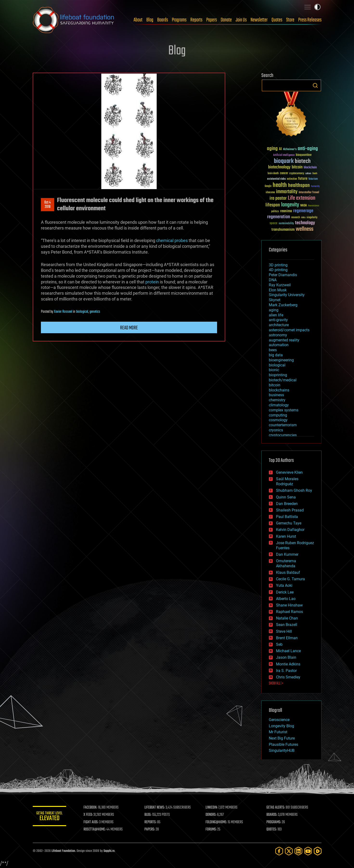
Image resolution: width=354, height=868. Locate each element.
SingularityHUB (282, 750)
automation (279, 345)
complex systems (284, 410)
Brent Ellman (287, 638)
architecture (279, 325)
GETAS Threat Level (50, 817)
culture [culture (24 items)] (308, 174)
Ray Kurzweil (280, 285)
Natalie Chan (287, 618)
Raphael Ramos (290, 612)
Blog (150, 20)
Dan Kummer (287, 554)
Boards (163, 20)
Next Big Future (282, 738)
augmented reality (284, 340)
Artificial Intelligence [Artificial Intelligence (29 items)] (284, 155)
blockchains (279, 390)
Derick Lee (285, 592)
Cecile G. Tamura (290, 579)
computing (278, 415)
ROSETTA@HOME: (95, 830)
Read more (129, 328)
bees (273, 350)
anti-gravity (278, 320)
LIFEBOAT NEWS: (155, 808)
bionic (274, 370)
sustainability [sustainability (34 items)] (286, 224)
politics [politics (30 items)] (275, 212)
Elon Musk (278, 290)
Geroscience (279, 720)
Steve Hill (284, 631)
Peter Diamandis (283, 275)
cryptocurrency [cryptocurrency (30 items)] (297, 174)
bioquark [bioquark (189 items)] (284, 161)
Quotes (277, 20)
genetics (95, 312)
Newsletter (259, 20)
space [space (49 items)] (274, 223)
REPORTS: (151, 822)
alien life (276, 315)
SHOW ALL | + (276, 683)
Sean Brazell (287, 625)
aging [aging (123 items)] (272, 149)
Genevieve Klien (289, 472)
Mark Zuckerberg (283, 305)
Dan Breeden (287, 504)
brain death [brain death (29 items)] (273, 174)
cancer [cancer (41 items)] (284, 173)
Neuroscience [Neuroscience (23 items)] (314, 206)
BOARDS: (272, 815)
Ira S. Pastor (286, 671)
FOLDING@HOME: (216, 822)
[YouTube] (308, 851)
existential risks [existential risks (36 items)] (276, 179)
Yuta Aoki (284, 585)
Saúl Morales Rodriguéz (287, 481)
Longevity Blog (281, 726)
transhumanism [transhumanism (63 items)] (283, 230)
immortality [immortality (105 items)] (287, 192)
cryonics (276, 430)
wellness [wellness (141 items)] (305, 229)
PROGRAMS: (274, 822)
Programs (179, 20)
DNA (273, 280)
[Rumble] (318, 851)
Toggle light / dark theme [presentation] (317, 7)
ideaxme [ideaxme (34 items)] (270, 193)
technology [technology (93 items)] (305, 223)
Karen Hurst (286, 536)
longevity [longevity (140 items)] (290, 205)
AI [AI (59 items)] (280, 149)
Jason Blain (286, 657)
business (276, 395)
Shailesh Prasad (290, 510)
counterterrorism (283, 425)
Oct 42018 (48, 205)
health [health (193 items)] (280, 185)
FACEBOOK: (91, 808)
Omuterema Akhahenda (286, 563)
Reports (196, 20)
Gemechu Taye (289, 523)
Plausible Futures (283, 744)
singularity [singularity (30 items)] (312, 218)
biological (82, 312)
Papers (212, 20)
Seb (279, 644)
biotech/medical (283, 380)
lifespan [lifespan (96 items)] (273, 205)
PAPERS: (150, 830)
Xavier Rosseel (63, 312)
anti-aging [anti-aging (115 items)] (308, 149)
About (138, 20)
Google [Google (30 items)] (268, 186)
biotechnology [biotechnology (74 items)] (279, 167)
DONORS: (211, 815)
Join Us (241, 20)
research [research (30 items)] (296, 218)
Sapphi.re (109, 851)
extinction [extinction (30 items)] (292, 179)
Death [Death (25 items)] (315, 174)
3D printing (278, 265)
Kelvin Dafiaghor (290, 530)
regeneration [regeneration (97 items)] (279, 217)
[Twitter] (289, 851)
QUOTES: (272, 830)
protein (152, 282)
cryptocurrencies (283, 435)
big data (276, 355)
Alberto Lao (286, 599)
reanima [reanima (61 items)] (286, 211)
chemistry (277, 400)
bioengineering (281, 360)
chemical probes (172, 240)
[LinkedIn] (298, 851)
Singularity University (287, 295)
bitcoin (275, 385)
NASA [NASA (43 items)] (304, 206)
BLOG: (148, 815)
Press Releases (310, 20)
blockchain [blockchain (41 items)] (310, 168)
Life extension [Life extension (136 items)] (302, 198)
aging (274, 310)
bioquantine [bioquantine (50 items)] (304, 155)
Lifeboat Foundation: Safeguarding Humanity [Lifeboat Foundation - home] (74, 20)
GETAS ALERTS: (276, 808)
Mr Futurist (278, 732)
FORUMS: (211, 830)
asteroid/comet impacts (289, 330)
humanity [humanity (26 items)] (315, 186)
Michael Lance (288, 651)
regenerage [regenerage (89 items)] (303, 211)
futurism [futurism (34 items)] (313, 179)
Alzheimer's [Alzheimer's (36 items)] (290, 150)
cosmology (278, 420)
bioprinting (278, 375)
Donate (226, 20)
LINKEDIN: (212, 808)
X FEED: (88, 815)
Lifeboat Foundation (63, 851)
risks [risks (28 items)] (303, 217)
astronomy (278, 335)
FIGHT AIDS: (91, 822)
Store (290, 20)
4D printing (278, 270)
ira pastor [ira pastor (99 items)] (278, 198)
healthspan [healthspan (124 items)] (299, 186)
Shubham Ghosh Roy (294, 490)
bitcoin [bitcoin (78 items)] (297, 167)
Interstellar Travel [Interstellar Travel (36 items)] (309, 193)
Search (315, 85)
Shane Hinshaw (289, 605)
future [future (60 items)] (303, 179)
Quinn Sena (286, 497)
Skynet (275, 300)
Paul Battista (287, 517)
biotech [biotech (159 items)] (303, 161)
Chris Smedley (288, 677)
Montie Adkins (288, 664)
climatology (279, 405)
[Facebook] (279, 851)
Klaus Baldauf (288, 572)
